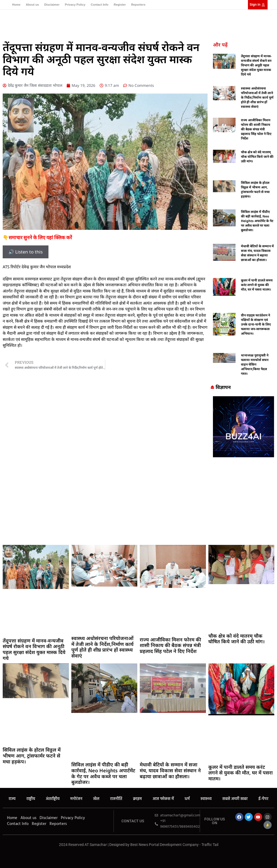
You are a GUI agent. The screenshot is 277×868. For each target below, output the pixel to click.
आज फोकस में (163, 799)
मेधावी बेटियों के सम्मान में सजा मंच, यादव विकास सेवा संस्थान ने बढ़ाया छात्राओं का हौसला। (257, 253)
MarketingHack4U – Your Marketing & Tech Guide (138, 850)
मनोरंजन (76, 799)
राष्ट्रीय (31, 799)
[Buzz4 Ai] (243, 456)
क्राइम (137, 799)
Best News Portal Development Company (164, 845)
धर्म (187, 799)
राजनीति (116, 799)
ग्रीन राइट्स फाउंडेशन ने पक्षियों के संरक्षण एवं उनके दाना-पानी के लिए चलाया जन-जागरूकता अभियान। (256, 324)
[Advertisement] (138, 502)
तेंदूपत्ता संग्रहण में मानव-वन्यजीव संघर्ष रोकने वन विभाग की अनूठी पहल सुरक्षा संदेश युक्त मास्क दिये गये (256, 65)
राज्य (12, 799)
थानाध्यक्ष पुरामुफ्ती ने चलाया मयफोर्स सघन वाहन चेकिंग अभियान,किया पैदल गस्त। (255, 364)
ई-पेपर (263, 799)
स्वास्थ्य (206, 799)
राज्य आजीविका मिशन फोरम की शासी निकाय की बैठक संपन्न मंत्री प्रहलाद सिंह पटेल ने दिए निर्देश (256, 129)
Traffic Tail (210, 845)
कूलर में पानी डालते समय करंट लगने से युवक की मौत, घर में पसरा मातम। (257, 285)
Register (120, 5)
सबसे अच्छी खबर (235, 799)
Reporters (138, 5)
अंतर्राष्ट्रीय (53, 799)
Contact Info (99, 5)
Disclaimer (52, 5)
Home (16, 5)
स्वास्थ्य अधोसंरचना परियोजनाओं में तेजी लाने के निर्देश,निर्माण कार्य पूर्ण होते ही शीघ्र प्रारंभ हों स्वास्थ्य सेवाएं (257, 97)
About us (32, 5)
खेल (96, 799)
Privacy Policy (75, 5)
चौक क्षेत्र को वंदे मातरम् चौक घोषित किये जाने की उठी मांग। (257, 157)
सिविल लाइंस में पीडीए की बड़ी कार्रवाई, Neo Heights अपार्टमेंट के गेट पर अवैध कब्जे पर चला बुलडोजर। (257, 221)
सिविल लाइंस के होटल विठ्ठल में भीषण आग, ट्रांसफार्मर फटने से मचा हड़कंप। (255, 190)
